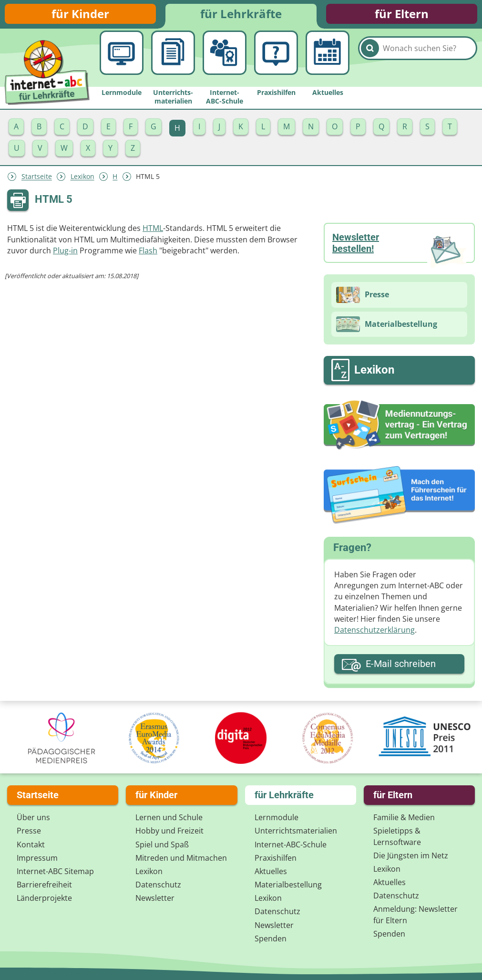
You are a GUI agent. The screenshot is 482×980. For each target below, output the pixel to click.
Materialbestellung (288, 887)
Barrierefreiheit (44, 887)
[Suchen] (370, 63)
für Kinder (80, 16)
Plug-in (65, 254)
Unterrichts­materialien (296, 833)
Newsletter (155, 900)
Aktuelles (271, 874)
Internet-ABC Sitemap (55, 874)
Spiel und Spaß (162, 846)
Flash (148, 254)
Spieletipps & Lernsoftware (397, 839)
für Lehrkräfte (241, 16)
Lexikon (82, 181)
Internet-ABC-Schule (291, 846)
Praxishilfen (276, 860)
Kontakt (31, 846)
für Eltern (402, 16)
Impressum (37, 860)
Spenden (271, 941)
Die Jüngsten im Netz (411, 858)
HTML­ (153, 232)
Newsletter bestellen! (356, 247)
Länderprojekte (44, 900)
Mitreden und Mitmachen (181, 860)
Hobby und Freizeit (169, 833)
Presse (29, 833)
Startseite (37, 181)
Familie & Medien (404, 820)
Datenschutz (158, 887)
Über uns (33, 820)
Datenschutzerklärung (374, 634)
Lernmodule (277, 820)
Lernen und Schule (169, 820)
